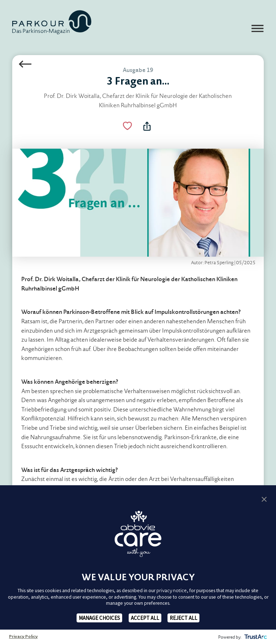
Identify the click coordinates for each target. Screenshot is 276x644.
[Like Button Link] (127, 126)
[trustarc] (255, 637)
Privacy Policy (23, 637)
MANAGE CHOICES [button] (99, 618)
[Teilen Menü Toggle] (147, 126)
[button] (264, 499)
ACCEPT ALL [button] (145, 618)
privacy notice (172, 591)
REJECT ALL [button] (183, 618)
